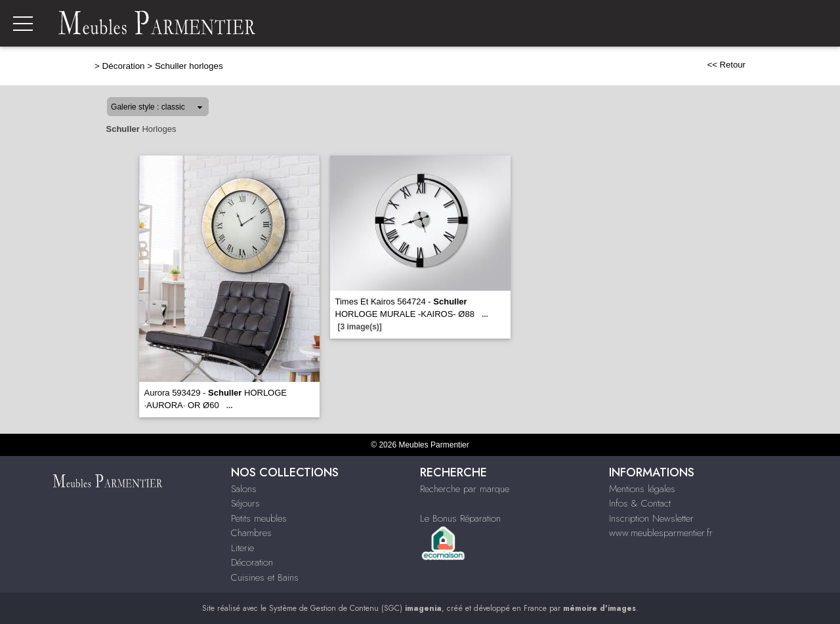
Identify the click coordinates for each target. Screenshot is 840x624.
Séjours (245, 503)
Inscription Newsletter (651, 518)
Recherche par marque (465, 489)
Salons (244, 489)
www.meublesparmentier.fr (661, 533)
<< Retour (726, 65)
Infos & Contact (640, 503)
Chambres (251, 533)
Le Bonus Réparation (460, 518)
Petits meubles (259, 518)
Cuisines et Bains (265, 577)
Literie (242, 548)
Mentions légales (642, 489)
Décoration (124, 66)
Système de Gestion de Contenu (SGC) (355, 608)
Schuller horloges (189, 66)
